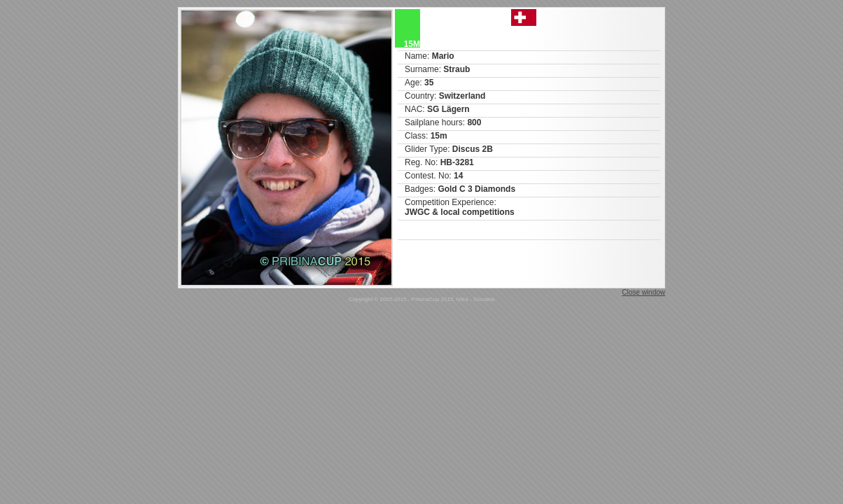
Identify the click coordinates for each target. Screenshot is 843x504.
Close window (643, 292)
